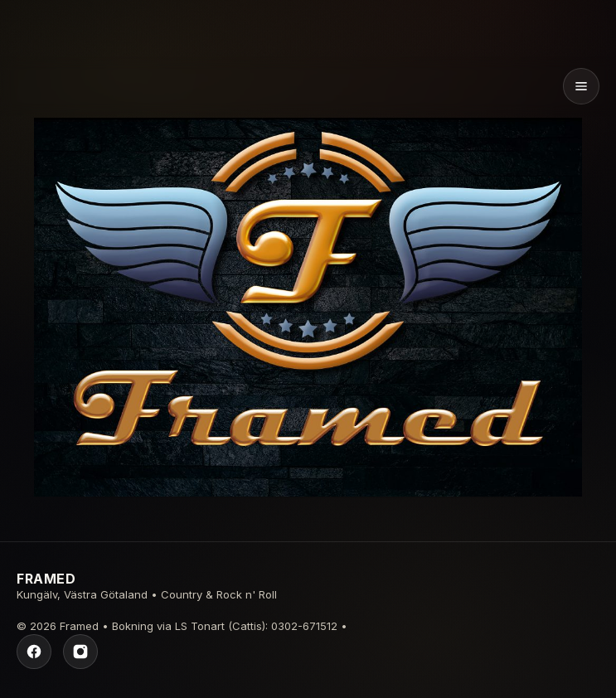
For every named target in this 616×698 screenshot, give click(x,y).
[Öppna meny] (581, 86)
